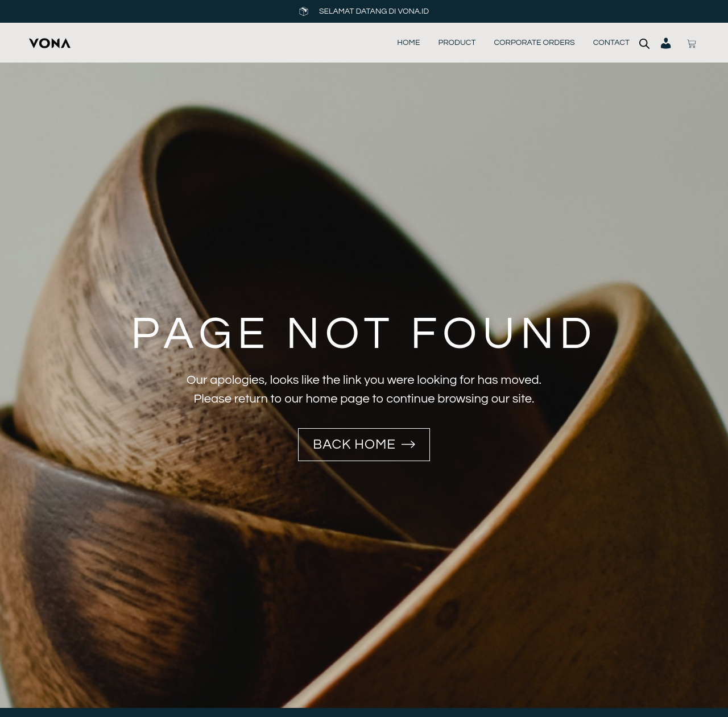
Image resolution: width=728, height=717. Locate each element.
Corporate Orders (534, 43)
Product (457, 43)
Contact (611, 43)
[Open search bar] (644, 43)
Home (408, 43)
